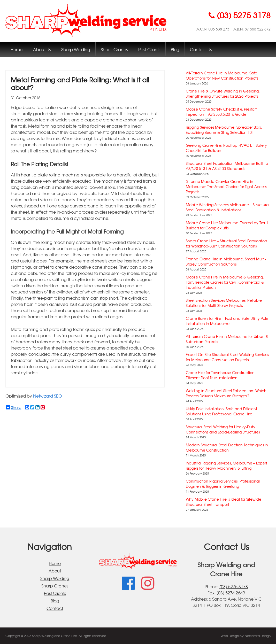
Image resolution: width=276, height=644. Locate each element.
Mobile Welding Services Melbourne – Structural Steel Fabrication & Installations (228, 207)
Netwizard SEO (48, 396)
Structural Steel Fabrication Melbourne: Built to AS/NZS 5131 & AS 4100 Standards (227, 166)
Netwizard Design (258, 636)
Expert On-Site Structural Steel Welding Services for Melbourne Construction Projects (227, 357)
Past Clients (149, 49)
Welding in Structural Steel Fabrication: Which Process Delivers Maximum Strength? (226, 393)
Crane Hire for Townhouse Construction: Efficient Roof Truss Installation (221, 375)
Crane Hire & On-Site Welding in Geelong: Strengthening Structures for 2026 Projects (223, 94)
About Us (42, 49)
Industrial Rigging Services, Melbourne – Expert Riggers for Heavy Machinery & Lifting (227, 465)
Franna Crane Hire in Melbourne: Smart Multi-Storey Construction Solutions (226, 261)
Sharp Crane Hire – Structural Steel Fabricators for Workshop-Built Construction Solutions (226, 243)
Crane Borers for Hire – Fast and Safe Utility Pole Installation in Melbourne (227, 321)
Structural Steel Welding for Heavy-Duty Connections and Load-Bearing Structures (223, 429)
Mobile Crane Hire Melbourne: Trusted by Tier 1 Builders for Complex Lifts (227, 225)
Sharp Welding (76, 49)
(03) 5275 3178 (234, 586)
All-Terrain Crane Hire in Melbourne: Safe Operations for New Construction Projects (222, 75)
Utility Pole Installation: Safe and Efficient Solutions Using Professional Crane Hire (221, 411)
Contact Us (201, 49)
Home (17, 49)
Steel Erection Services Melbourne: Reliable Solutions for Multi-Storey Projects (224, 303)
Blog (175, 49)
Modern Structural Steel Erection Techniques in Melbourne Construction (227, 447)
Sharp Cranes (114, 49)
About (55, 571)
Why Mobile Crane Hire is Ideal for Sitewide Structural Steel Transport (224, 502)
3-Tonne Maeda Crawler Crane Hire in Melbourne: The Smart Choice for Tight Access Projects (226, 187)
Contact (55, 608)
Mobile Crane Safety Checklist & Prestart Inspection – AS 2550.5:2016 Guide (221, 112)
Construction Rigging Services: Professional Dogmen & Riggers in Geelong (223, 484)
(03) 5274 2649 (231, 593)
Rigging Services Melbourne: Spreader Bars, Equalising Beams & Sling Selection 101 (224, 130)
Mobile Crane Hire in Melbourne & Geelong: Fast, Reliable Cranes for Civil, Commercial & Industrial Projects (225, 282)
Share (14, 407)
